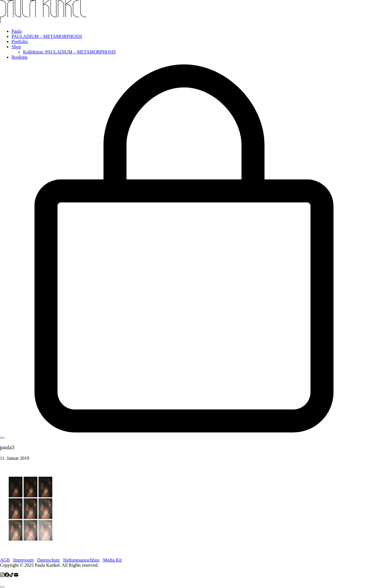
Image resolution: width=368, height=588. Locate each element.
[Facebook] (7, 575)
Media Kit (112, 560)
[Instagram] (2, 575)
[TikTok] (11, 575)
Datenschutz (48, 560)
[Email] (16, 575)
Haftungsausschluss (81, 560)
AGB (5, 560)
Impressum (23, 560)
